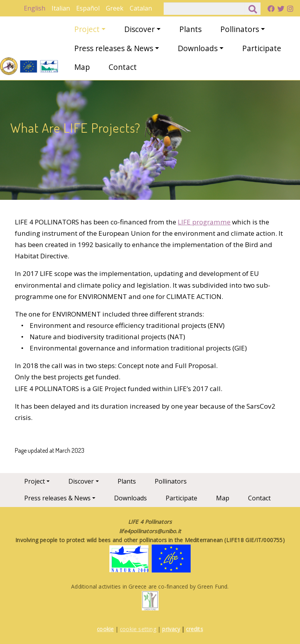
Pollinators (240, 29)
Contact (123, 67)
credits (194, 629)
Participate (262, 48)
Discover (139, 29)
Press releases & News (114, 48)
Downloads (198, 48)
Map (82, 67)
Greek (115, 8)
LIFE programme (204, 222)
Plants (190, 29)
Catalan (141, 8)
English (35, 8)
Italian (61, 8)
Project (87, 29)
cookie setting (138, 629)
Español (88, 8)
